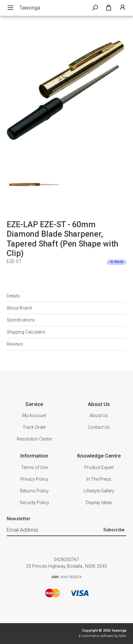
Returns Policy (34, 491)
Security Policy (34, 503)
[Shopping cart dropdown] (109, 8)
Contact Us (99, 427)
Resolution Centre (34, 439)
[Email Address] (54, 530)
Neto (123, 636)
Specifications (21, 320)
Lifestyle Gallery (99, 491)
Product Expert (99, 467)
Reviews (15, 344)
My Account (34, 416)
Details (13, 296)
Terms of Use (34, 467)
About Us (99, 416)
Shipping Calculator (26, 332)
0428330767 (66, 560)
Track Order (34, 427)
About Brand (19, 308)
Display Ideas (99, 503)
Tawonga (30, 8)
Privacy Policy (34, 479)
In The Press (99, 479)
